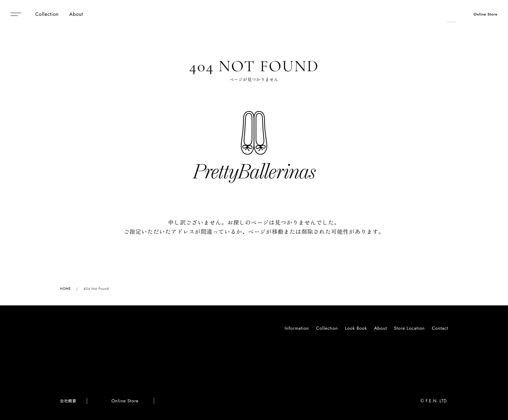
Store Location (409, 328)
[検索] (450, 14)
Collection (327, 328)
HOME (65, 289)
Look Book (356, 328)
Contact (440, 328)
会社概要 (68, 401)
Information (297, 328)
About (380, 328)
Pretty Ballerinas (254, 14)
